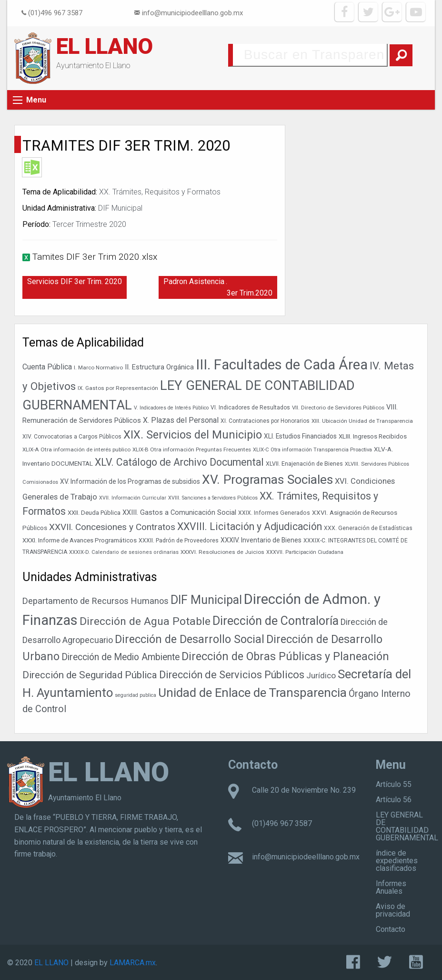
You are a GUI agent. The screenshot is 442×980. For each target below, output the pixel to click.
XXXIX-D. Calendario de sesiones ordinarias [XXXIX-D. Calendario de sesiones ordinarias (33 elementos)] (124, 552)
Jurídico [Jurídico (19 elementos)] (321, 675)
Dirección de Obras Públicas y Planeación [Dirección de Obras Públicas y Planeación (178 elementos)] (285, 656)
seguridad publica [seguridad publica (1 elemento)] (136, 695)
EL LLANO (105, 46)
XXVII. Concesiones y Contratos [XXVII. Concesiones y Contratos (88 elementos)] (112, 527)
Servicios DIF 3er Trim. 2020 (75, 281)
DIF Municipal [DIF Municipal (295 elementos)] (206, 600)
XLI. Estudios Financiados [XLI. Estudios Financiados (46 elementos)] (300, 436)
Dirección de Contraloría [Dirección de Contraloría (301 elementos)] (276, 621)
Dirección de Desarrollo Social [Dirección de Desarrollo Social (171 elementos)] (190, 639)
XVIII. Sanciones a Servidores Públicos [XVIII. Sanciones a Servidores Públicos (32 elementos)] (213, 498)
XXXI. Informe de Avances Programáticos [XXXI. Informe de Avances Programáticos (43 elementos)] (80, 540)
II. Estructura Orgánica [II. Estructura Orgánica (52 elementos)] (159, 367)
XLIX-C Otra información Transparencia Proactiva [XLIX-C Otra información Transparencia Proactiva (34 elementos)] (312, 450)
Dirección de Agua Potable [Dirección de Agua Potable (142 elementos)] (145, 621)
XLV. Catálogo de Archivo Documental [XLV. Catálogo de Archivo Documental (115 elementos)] (179, 462)
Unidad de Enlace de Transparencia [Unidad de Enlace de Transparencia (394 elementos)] (252, 693)
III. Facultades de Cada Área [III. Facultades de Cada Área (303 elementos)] (282, 365)
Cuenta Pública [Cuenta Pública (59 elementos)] (47, 367)
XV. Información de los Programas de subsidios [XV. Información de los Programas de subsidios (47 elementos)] (130, 481)
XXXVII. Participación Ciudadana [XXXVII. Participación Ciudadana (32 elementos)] (305, 552)
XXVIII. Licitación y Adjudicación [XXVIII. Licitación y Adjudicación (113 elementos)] (250, 526)
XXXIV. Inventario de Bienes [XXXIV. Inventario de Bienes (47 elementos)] (261, 540)
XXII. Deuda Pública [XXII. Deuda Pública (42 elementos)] (94, 513)
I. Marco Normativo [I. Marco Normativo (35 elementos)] (98, 367)
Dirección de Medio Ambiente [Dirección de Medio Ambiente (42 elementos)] (121, 657)
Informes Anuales (391, 887)
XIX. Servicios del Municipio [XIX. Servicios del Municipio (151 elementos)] (193, 435)
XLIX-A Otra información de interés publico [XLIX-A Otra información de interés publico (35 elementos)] (76, 449)
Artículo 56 (394, 800)
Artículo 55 (394, 784)
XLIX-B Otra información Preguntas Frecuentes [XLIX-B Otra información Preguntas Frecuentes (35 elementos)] (192, 449)
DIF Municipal (120, 208)
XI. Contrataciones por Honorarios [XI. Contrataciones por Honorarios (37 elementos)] (265, 421)
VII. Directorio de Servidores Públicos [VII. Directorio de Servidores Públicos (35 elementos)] (338, 408)
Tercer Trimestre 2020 (89, 224)
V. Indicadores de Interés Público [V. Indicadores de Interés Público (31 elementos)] (171, 408)
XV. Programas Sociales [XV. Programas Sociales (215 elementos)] (267, 479)
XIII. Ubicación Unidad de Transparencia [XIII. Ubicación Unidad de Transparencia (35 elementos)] (362, 421)
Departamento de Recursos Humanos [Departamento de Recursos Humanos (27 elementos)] (95, 601)
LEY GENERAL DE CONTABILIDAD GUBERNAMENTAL (407, 826)
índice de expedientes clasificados (397, 861)
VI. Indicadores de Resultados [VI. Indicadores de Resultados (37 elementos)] (250, 408)
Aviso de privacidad (393, 910)
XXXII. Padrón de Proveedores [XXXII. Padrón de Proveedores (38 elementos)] (179, 541)
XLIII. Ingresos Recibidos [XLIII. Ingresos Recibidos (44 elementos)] (373, 436)
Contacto (391, 929)
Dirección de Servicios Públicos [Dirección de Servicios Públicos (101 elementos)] (232, 675)
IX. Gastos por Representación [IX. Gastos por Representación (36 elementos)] (118, 388)
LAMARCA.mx (133, 963)
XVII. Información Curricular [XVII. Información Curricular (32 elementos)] (133, 498)
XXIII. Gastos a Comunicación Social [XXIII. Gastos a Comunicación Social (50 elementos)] (179, 513)
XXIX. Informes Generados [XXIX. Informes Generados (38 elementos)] (274, 513)
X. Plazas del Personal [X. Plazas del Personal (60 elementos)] (181, 420)
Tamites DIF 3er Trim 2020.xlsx (95, 257)
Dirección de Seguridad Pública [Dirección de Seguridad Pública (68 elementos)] (90, 675)
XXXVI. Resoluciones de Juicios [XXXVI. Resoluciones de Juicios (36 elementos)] (222, 552)
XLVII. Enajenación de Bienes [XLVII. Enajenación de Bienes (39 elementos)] (304, 464)
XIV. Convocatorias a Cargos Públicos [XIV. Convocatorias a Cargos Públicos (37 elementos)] (72, 437)
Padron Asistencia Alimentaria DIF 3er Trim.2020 (220, 287)
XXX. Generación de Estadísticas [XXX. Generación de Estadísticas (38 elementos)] (368, 528)
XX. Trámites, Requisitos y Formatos (160, 192)
